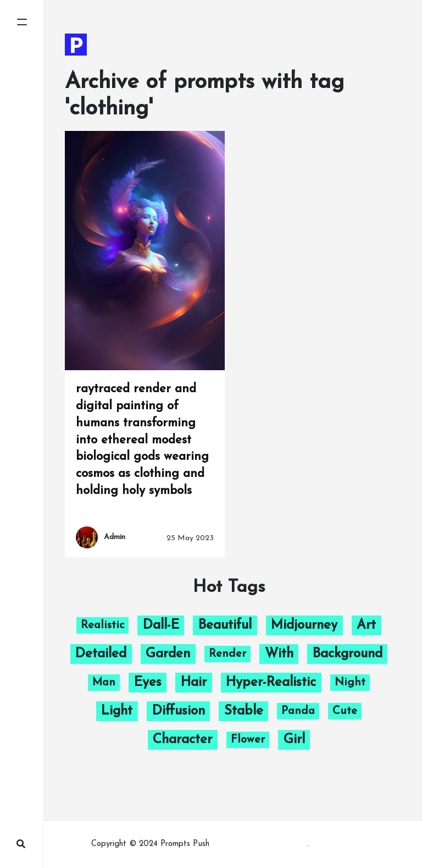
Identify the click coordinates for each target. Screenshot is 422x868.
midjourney (304, 625)
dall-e (161, 625)
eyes (148, 683)
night (350, 683)
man (104, 683)
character (182, 740)
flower (248, 740)
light (117, 711)
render (227, 654)
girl (294, 740)
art (366, 625)
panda (298, 711)
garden (168, 654)
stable (244, 711)
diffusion (179, 711)
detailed (101, 654)
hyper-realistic (271, 683)
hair (194, 683)
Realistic (102, 625)
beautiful (225, 625)
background (348, 654)
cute (345, 711)
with (279, 654)
